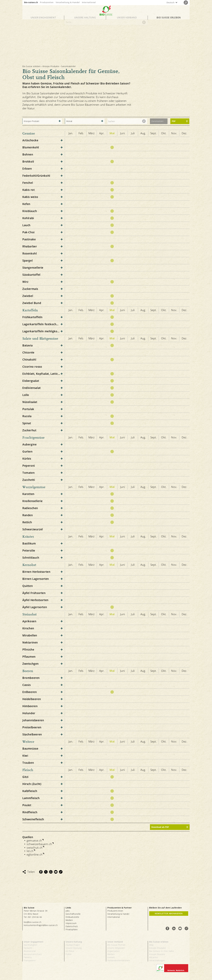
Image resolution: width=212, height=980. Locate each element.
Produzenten (47, 2)
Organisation (114, 951)
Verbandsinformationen (119, 960)
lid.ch (30, 851)
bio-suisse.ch (31, 2)
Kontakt (111, 957)
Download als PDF (160, 827)
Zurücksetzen (157, 121)
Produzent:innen (115, 911)
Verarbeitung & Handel (68, 2)
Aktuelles (154, 957)
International (89, 2)
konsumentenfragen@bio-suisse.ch (41, 925)
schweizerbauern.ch (39, 844)
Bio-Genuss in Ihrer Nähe (161, 951)
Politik (69, 954)
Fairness (28, 957)
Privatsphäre (72, 929)
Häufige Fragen (73, 945)
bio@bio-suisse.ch (33, 922)
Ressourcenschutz (33, 954)
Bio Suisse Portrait (116, 945)
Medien (69, 920)
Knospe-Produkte (51, 66)
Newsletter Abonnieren (169, 913)
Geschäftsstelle (73, 914)
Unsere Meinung (74, 948)
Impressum (71, 923)
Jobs (68, 911)
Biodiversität (30, 951)
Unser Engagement (43, 20)
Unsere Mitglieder (116, 948)
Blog (151, 945)
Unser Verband (127, 20)
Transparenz (30, 960)
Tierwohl (28, 948)
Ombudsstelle (72, 917)
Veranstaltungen (157, 960)
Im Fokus (70, 951)
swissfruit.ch (35, 848)
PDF (174, 121)
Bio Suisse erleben (169, 20)
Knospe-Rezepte (157, 954)
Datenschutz (72, 926)
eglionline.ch (35, 855)
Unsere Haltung (85, 20)
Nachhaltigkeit (31, 945)
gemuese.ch (34, 841)
